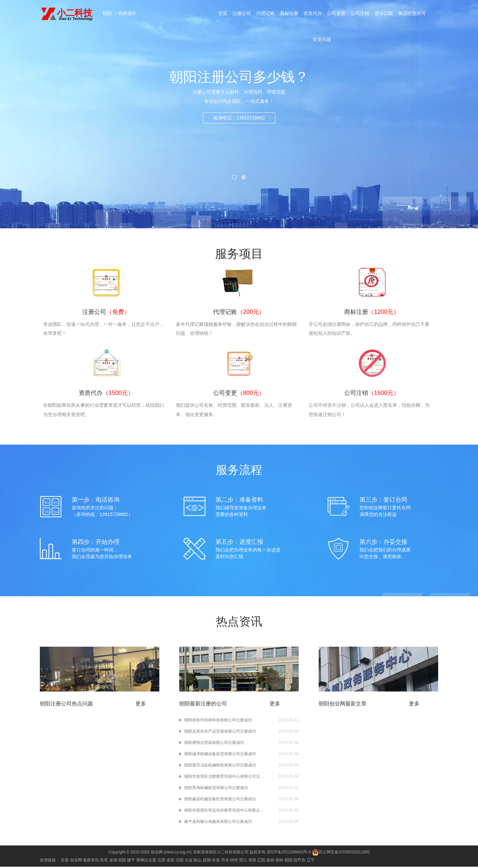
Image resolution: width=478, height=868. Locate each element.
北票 (161, 861)
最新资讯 (91, 861)
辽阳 (261, 861)
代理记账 (265, 14)
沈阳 (180, 861)
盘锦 (270, 861)
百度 (65, 861)
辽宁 (311, 861)
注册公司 (241, 14)
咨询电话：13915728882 (239, 127)
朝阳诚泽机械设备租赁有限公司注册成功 (220, 755)
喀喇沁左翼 (146, 861)
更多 (141, 705)
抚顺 (207, 861)
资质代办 (313, 14)
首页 (222, 14)
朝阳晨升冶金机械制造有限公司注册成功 (220, 766)
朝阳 (108, 13)
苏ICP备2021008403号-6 (289, 853)
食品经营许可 (413, 14)
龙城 (113, 861)
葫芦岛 (299, 861)
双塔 (104, 861)
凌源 (170, 861)
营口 (243, 861)
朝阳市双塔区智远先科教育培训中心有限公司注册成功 (224, 812)
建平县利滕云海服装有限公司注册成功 (218, 823)
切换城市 (127, 13)
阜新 (252, 861)
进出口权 (384, 14)
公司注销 (360, 14)
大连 (189, 861)
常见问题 (322, 41)
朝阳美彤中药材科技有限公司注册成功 (218, 721)
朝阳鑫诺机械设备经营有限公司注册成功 (220, 800)
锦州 (234, 861)
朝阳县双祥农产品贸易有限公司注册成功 (220, 733)
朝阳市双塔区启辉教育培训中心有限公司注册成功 (224, 778)
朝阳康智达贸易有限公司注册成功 (214, 744)
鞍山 (198, 861)
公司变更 (337, 14)
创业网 (76, 861)
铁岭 (279, 861)
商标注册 (289, 14)
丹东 (225, 861)
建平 (131, 861)
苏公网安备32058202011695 (341, 853)
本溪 (216, 861)
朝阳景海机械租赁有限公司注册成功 (216, 789)
